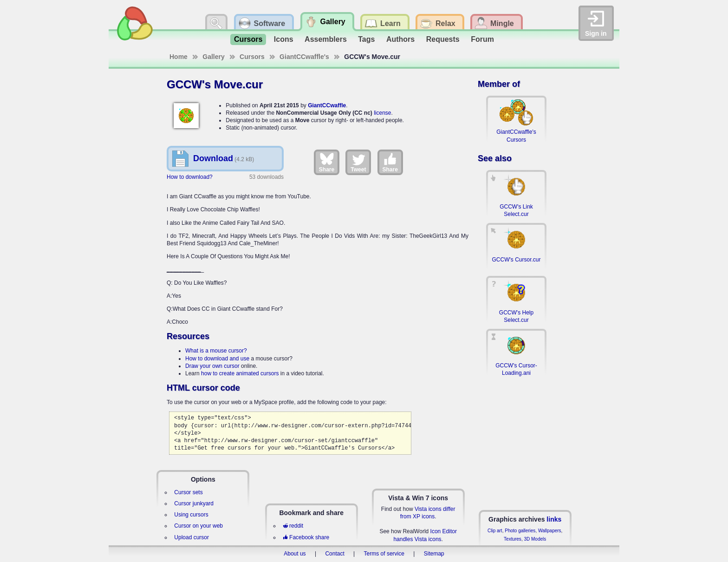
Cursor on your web (198, 526)
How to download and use (217, 359)
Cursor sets (188, 492)
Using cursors (191, 515)
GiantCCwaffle (327, 105)
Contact (335, 554)
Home (179, 57)
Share (327, 162)
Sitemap (434, 554)
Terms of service (384, 554)
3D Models (535, 539)
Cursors (248, 39)
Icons (284, 39)
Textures (513, 539)
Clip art (495, 531)
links (554, 519)
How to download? (190, 177)
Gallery (213, 57)
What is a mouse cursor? (216, 351)
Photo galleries (520, 531)
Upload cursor (192, 537)
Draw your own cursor (212, 366)
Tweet (358, 162)
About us (295, 554)
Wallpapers (550, 531)
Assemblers (326, 39)
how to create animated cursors (240, 373)
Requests (443, 39)
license (382, 113)
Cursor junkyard (194, 503)
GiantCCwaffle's (304, 57)
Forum (482, 39)
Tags (366, 39)
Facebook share (306, 537)
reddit (293, 526)
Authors (400, 39)
